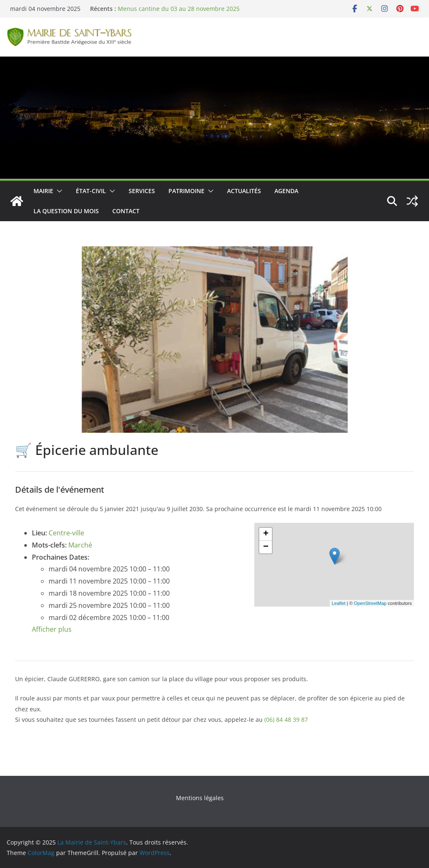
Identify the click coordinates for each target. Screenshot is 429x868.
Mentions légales (200, 798)
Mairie (43, 191)
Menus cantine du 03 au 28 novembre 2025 (179, 9)
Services (142, 191)
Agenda (286, 191)
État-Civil (91, 191)
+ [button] (266, 534)
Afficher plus (52, 629)
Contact (126, 211)
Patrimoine (186, 191)
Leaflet (339, 603)
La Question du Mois (66, 211)
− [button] (266, 547)
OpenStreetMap (370, 603)
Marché (80, 545)
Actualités (244, 191)
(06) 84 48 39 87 (286, 719)
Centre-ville (66, 533)
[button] (58, 191)
